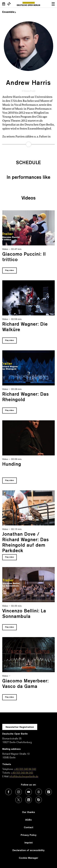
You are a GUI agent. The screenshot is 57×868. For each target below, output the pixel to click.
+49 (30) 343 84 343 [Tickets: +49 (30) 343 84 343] (22, 773)
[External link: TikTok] (49, 792)
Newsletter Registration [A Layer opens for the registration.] (20, 727)
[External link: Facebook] (9, 792)
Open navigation (53, 4)
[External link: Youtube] (29, 792)
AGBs (28, 820)
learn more (29, 144)
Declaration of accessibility (28, 850)
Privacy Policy (29, 835)
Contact (29, 828)
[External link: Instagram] (19, 792)
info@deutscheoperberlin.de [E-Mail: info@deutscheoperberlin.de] (24, 777)
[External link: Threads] (39, 792)
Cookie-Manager (28, 858)
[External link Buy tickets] (9, 4)
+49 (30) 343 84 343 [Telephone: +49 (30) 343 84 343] (25, 769)
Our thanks (28, 812)
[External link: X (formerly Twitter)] (19, 800)
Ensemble (9, 12)
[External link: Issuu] (39, 800)
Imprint (29, 843)
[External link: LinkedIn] (29, 800)
